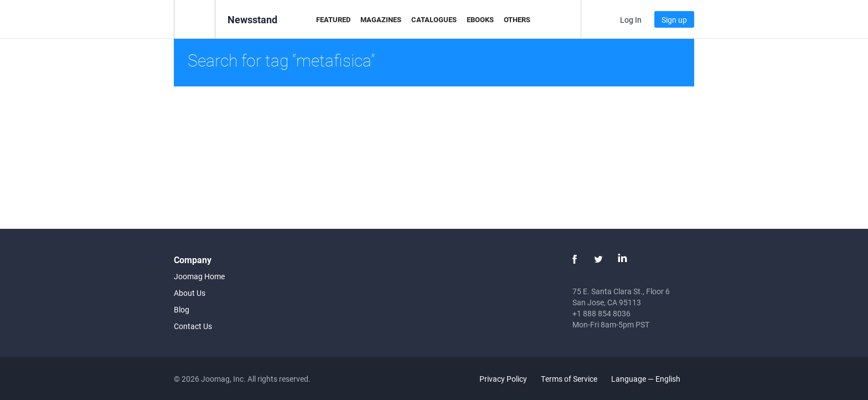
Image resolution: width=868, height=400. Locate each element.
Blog (182, 309)
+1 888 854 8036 (601, 313)
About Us (190, 293)
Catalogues (434, 19)
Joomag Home (199, 276)
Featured (333, 19)
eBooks (480, 19)
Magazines (381, 19)
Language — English (652, 379)
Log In (631, 20)
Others (517, 19)
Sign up (674, 20)
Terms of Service (569, 379)
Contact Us (193, 326)
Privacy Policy (503, 379)
